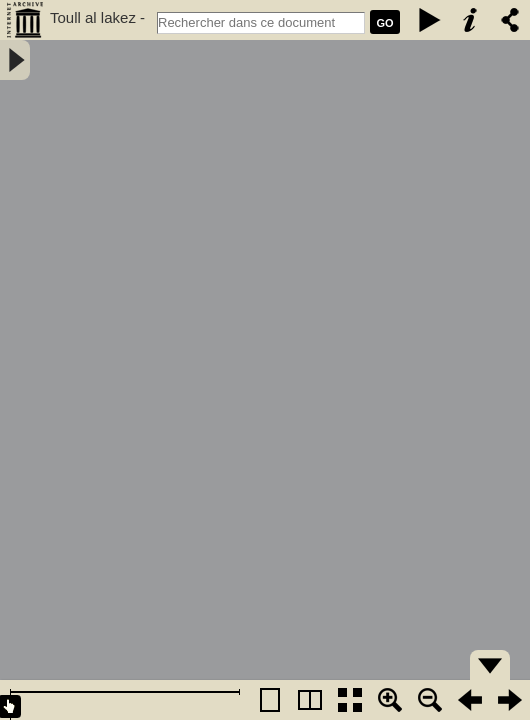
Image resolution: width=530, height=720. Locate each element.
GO (384, 23)
